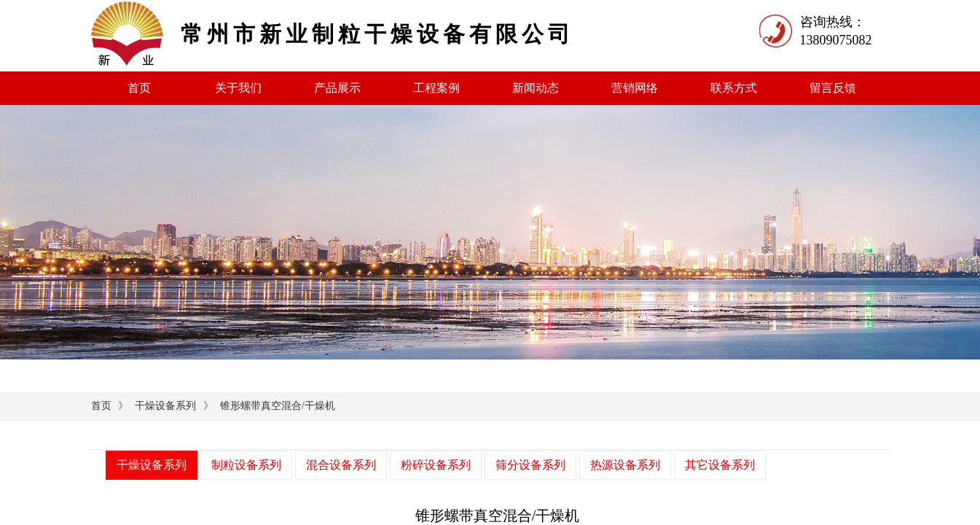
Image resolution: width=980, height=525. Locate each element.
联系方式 (734, 88)
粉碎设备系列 (436, 465)
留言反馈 (833, 88)
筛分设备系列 (530, 465)
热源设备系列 (625, 465)
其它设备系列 (720, 465)
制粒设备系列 (246, 465)
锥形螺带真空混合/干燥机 (278, 406)
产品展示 (337, 88)
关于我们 (238, 88)
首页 (139, 88)
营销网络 (635, 88)
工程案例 (436, 88)
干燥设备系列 (165, 406)
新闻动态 (536, 88)
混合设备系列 (341, 465)
